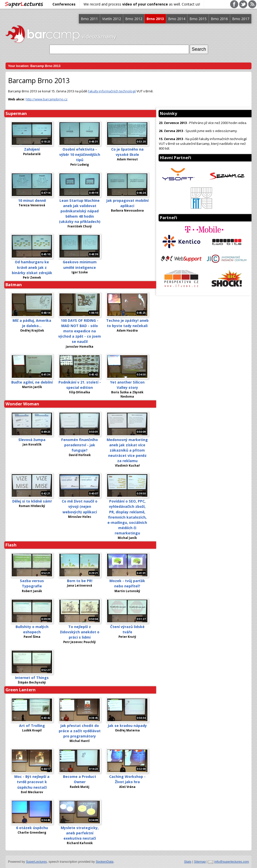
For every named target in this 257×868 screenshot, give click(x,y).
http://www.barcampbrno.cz (47, 99)
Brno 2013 (155, 19)
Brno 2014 (177, 19)
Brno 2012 (134, 19)
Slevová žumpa (32, 440)
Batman (14, 285)
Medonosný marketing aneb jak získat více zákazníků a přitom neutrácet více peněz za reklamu (127, 450)
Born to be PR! (80, 581)
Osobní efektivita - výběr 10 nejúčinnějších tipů (80, 154)
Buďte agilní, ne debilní (32, 382)
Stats (188, 862)
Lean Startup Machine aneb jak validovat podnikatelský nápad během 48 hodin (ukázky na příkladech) (80, 211)
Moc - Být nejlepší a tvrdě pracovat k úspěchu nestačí (32, 782)
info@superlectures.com (232, 862)
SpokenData (104, 862)
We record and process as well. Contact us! (142, 4)
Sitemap (200, 862)
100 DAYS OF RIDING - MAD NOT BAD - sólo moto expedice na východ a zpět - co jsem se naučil (80, 331)
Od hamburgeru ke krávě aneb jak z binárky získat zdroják (32, 267)
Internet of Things (32, 678)
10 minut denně (32, 200)
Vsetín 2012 (112, 19)
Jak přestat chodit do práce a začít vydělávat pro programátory (80, 731)
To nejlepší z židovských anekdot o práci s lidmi (80, 632)
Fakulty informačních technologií (112, 91)
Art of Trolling (32, 726)
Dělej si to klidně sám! (32, 501)
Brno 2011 (89, 19)
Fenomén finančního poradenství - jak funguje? (80, 445)
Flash (11, 545)
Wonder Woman (22, 404)
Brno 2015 (198, 19)
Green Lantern (21, 690)
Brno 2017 (241, 19)
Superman (16, 113)
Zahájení (32, 149)
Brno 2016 (219, 19)
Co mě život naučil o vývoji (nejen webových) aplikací (80, 506)
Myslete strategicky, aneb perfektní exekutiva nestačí (80, 833)
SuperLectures (36, 862)
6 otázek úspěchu (32, 828)
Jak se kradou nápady (127, 726)
